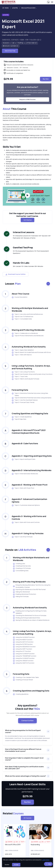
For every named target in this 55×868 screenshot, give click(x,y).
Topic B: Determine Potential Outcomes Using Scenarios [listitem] (31, 398)
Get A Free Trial (10, 51)
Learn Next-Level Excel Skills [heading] (27, 784)
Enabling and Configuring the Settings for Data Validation (30, 612)
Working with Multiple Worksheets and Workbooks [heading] (30, 309)
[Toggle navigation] (52, 2)
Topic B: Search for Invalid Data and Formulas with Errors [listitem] (31, 352)
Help (48, 864)
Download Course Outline (16, 274)
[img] (15, 832)
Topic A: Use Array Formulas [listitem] (22, 537)
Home (5, 8)
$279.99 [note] (27, 796)
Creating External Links (22, 566)
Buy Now (46, 79)
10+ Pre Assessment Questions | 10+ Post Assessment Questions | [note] (31, 252)
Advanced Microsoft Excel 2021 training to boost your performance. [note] (27, 790)
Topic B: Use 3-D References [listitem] (22, 317)
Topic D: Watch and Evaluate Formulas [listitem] (26, 379)
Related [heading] (13, 813)
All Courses (27, 818)
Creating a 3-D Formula (22, 568)
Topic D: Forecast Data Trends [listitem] (23, 403)
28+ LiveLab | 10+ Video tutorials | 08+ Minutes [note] (28, 266)
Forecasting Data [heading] (20, 390)
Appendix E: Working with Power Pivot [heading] (30, 485)
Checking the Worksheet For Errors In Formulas (30, 616)
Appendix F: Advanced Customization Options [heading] (29, 500)
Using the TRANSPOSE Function (25, 656)
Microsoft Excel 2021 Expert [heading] (23, 24)
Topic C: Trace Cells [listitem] (20, 377)
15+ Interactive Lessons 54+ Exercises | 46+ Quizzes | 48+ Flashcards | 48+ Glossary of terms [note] (32, 237)
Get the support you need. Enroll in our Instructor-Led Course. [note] (27, 215)
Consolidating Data (21, 571)
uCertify (15, 8)
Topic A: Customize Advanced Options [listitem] (26, 505)
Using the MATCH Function (23, 642)
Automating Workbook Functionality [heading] (29, 347)
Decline (7, 865)
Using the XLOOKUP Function (24, 654)
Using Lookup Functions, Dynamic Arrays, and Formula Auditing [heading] (31, 367)
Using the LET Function (22, 651)
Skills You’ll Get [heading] (12, 147)
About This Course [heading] (20, 294)
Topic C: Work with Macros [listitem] (22, 355)
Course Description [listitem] (20, 297)
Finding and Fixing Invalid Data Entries (26, 618)
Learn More (46, 860)
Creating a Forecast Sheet (23, 680)
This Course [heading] (15, 109)
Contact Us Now (27, 721)
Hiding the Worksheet (21, 592)
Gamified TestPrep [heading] (23, 248)
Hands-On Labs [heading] (21, 263)
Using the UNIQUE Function (23, 661)
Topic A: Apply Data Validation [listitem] (23, 350)
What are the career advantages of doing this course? (26, 776)
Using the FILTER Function (23, 644)
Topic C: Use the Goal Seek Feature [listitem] (25, 400)
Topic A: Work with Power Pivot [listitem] (23, 488)
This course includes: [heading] (14, 61)
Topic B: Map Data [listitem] (19, 419)
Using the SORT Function (22, 649)
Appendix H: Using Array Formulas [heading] (28, 533)
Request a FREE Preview (27, 99)
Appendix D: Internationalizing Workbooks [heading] (32, 470)
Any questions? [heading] (27, 707)
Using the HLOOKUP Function (24, 637)
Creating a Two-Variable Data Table (26, 678)
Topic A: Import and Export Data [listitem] (23, 459)
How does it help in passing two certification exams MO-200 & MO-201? (24, 768)
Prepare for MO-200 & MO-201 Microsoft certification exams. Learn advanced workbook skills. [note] (27, 34)
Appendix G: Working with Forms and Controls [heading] (29, 518)
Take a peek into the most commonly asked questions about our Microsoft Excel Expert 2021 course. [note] (27, 714)
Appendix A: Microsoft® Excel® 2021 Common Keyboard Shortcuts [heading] (29, 432)
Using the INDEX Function (23, 640)
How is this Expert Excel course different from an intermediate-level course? (23, 750)
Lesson (13, 284)
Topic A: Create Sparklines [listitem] (22, 417)
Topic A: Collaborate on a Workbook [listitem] (25, 333)
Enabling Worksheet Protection (24, 594)
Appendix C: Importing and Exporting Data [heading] (32, 456)
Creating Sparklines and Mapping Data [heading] (30, 413)
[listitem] (27, 8)
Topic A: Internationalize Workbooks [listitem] (25, 474)
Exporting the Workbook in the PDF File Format (29, 590)
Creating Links (19, 564)
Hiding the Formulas (21, 597)
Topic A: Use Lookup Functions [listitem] (23, 372)
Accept (16, 865)
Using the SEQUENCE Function (24, 647)
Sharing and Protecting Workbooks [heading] (28, 330)
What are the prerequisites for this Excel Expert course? (23, 731)
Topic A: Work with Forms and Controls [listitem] (26, 522)
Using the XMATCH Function (24, 663)
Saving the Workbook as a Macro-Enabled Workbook (31, 620)
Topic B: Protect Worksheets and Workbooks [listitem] (28, 336)
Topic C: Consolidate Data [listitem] (22, 319)
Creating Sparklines (21, 694)
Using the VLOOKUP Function (24, 658)
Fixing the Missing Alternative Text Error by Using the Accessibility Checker (32, 586)
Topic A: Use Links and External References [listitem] (27, 314)
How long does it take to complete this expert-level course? (24, 759)
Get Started (27, 220)
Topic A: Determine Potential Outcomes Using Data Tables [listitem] (30, 394)
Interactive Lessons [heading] (24, 232)
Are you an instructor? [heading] (27, 87)
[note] (6, 43)
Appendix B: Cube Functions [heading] (25, 443)
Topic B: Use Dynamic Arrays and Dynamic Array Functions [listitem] (32, 374)
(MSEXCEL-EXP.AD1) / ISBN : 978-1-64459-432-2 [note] (22, 40)
